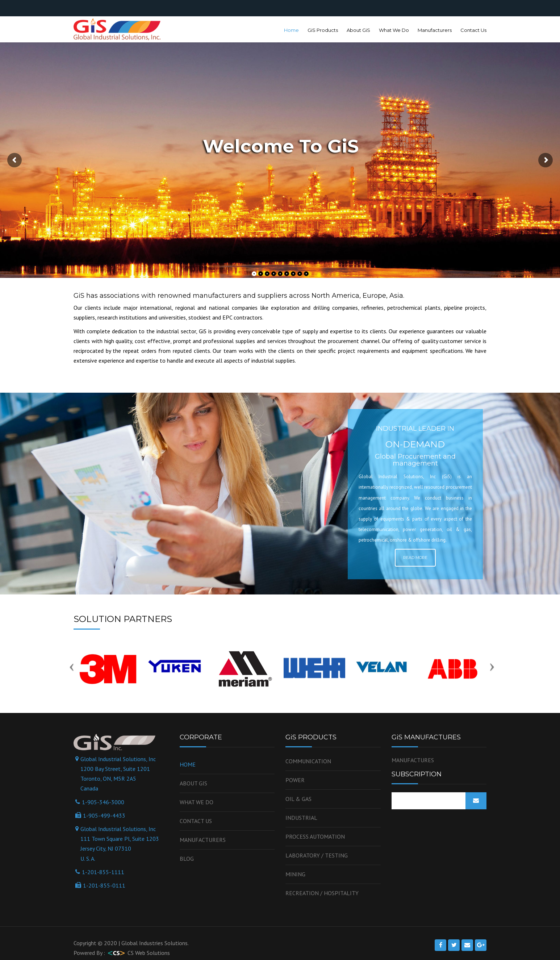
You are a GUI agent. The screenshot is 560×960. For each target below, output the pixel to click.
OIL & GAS (298, 799)
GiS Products (323, 30)
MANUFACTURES (413, 760)
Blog (187, 859)
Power (295, 780)
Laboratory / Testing (317, 855)
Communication (308, 761)
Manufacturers (435, 30)
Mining (295, 874)
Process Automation (315, 836)
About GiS (358, 30)
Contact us (196, 821)
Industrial (301, 818)
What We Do (394, 30)
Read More (415, 558)
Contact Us (473, 30)
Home (291, 30)
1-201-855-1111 (103, 872)
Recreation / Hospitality (322, 893)
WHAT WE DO (197, 802)
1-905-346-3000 (103, 802)
